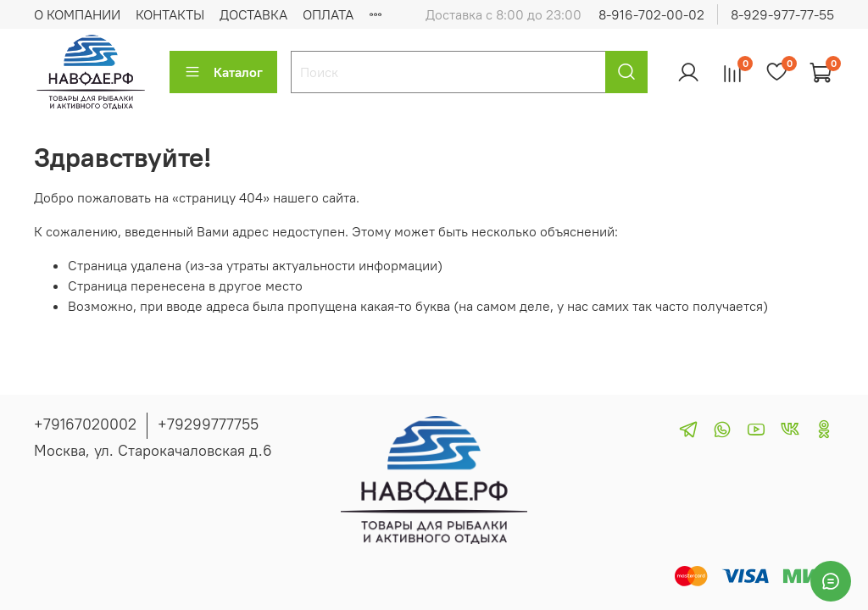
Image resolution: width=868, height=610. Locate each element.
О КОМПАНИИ (77, 14)
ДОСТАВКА (253, 14)
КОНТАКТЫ (170, 14)
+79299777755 (208, 424)
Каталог (223, 72)
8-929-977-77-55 (782, 14)
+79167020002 (85, 424)
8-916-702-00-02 (651, 14)
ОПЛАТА (328, 14)
